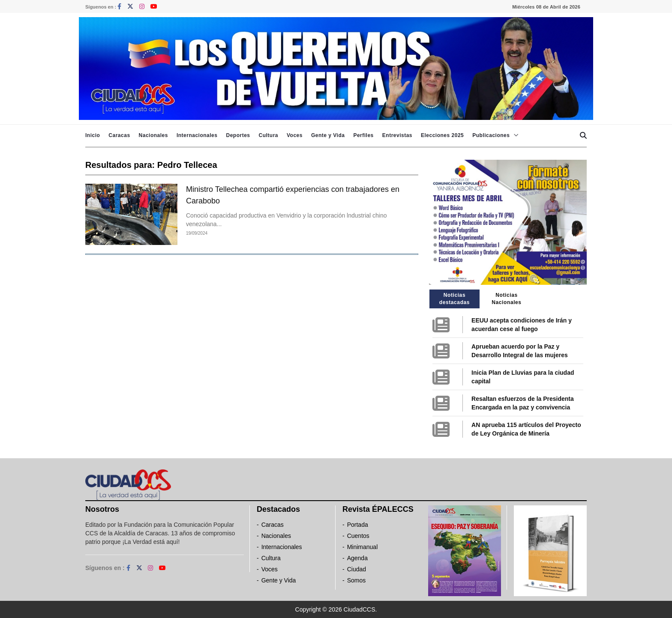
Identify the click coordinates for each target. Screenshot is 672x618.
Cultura (268, 135)
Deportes (238, 135)
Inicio (93, 135)
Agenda (357, 558)
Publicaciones (491, 135)
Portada (358, 525)
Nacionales (153, 135)
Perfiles (363, 135)
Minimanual (363, 547)
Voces (295, 135)
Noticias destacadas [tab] (454, 299)
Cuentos (358, 536)
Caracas (119, 135)
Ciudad (357, 569)
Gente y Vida (328, 135)
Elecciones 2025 (442, 135)
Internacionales (197, 135)
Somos (357, 580)
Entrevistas (397, 135)
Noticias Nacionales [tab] (506, 299)
